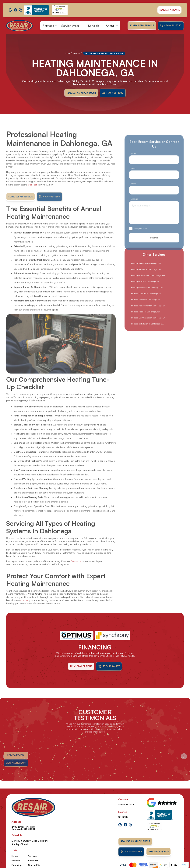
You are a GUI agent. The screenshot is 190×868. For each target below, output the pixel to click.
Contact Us (34, 865)
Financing (17, 865)
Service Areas (70, 26)
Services (48, 26)
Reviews (16, 861)
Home (67, 53)
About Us (33, 861)
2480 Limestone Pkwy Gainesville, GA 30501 (23, 828)
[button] (50, 26)
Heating (76, 53)
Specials (93, 26)
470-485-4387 (127, 805)
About (110, 26)
